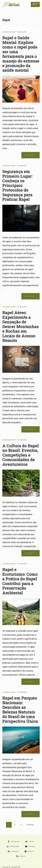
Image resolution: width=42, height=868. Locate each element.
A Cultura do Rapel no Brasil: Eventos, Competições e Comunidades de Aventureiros (21, 454)
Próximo (30, 824)
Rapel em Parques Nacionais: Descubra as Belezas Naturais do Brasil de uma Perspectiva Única (20, 709)
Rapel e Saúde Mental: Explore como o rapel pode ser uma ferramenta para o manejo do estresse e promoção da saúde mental (21, 54)
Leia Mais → (31, 155)
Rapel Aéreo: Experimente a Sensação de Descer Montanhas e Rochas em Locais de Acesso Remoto (21, 326)
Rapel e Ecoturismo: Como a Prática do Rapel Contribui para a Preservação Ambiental (20, 580)
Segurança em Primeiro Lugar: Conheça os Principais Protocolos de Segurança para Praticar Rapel (18, 185)
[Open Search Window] (21, 855)
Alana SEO (23, 32)
